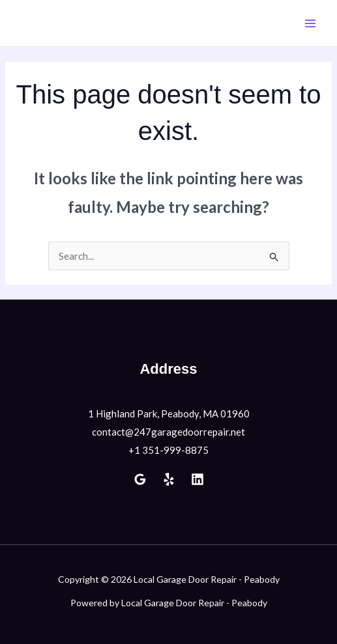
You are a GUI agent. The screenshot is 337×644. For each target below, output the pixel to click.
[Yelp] (169, 479)
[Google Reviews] (140, 479)
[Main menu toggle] (311, 23)
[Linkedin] (198, 479)
